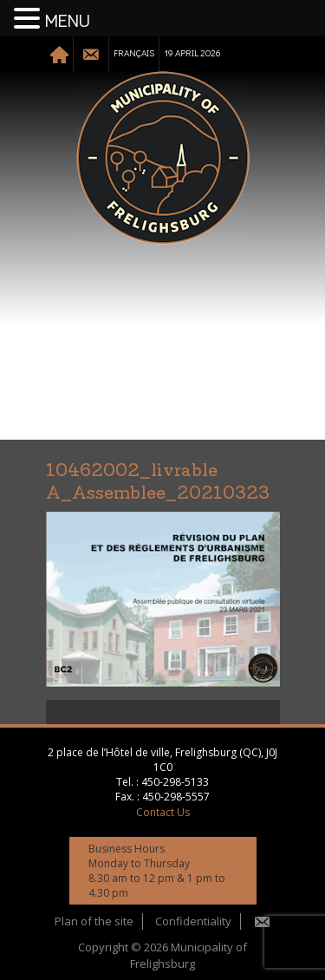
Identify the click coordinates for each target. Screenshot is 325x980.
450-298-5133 (175, 782)
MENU (68, 22)
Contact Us (163, 812)
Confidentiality (193, 921)
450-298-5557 (176, 797)
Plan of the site (94, 921)
